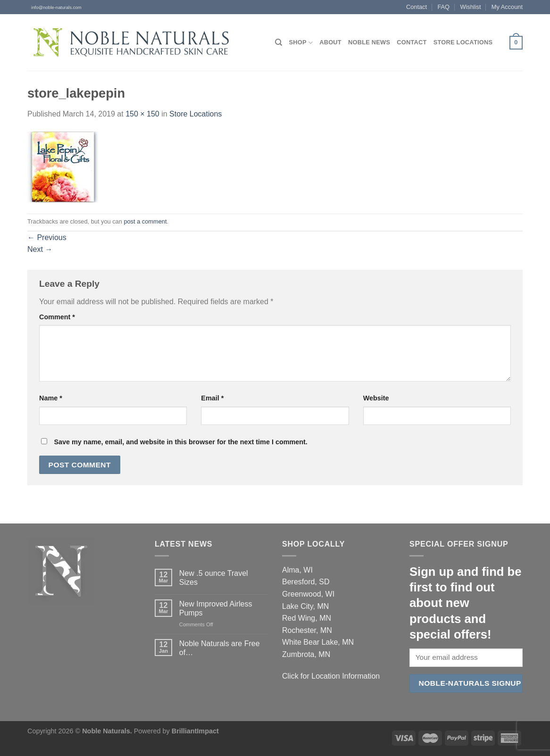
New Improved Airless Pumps (216, 608)
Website (376, 398)
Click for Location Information (331, 676)
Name (51, 398)
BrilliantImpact (195, 731)
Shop (301, 43)
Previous (47, 237)
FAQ (443, 7)
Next (40, 249)
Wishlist (470, 7)
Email (212, 398)
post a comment (145, 221)
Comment (57, 317)
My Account (507, 7)
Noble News (369, 42)
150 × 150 (142, 114)
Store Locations (463, 42)
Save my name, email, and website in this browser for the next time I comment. (180, 442)
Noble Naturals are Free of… (220, 648)
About (330, 42)
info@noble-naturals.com (54, 7)
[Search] (279, 42)
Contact (417, 7)
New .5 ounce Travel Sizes (214, 578)
